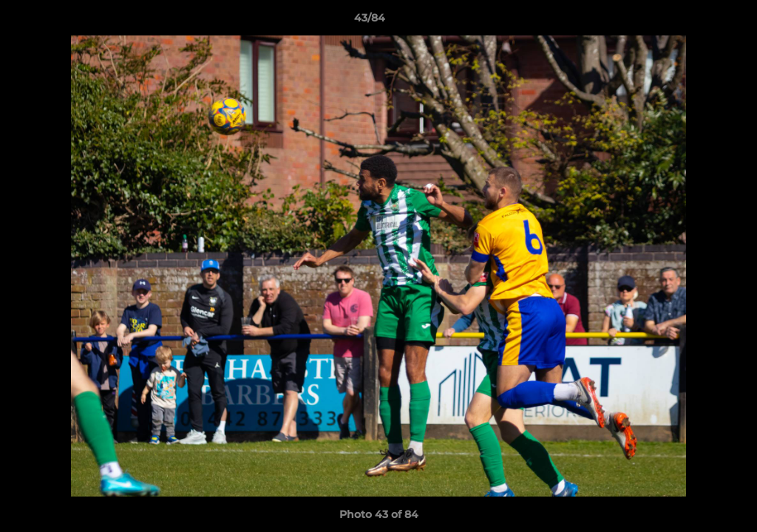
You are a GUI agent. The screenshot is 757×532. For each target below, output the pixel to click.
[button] (695, 21)
